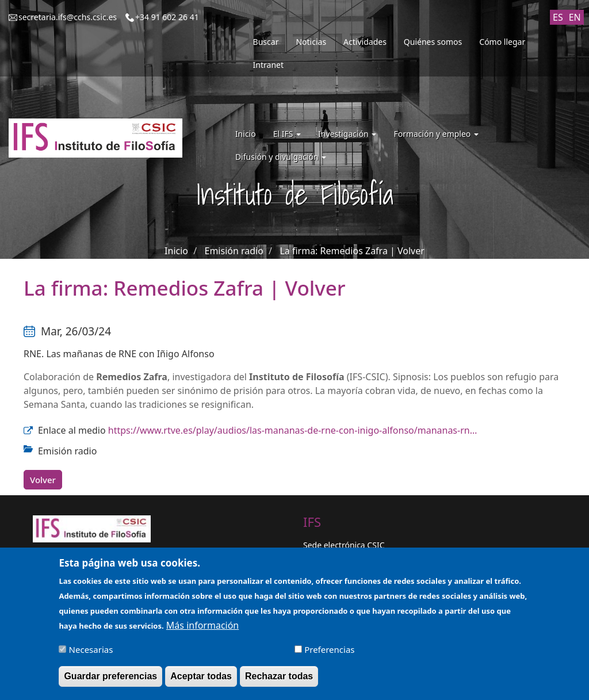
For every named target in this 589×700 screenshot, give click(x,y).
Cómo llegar (502, 42)
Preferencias (329, 655)
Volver (43, 480)
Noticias (311, 42)
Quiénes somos (433, 42)
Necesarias (91, 655)
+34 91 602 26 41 (167, 17)
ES (558, 17)
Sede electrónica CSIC (344, 545)
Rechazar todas (279, 681)
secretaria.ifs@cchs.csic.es (68, 17)
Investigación (347, 134)
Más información (202, 630)
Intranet (268, 65)
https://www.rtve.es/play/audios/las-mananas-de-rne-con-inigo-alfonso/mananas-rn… (293, 430)
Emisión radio (234, 251)
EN (575, 17)
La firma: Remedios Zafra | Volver (352, 251)
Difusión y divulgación (281, 157)
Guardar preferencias (110, 681)
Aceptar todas (201, 681)
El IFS (287, 134)
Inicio (246, 134)
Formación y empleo (436, 134)
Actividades (365, 42)
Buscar (266, 42)
